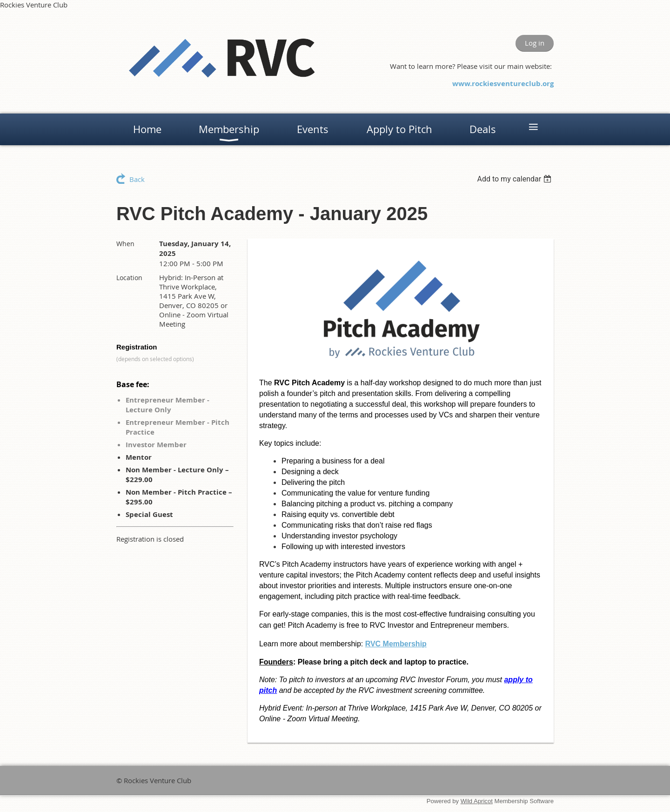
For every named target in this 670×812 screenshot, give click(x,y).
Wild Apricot (477, 801)
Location (129, 278)
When (125, 244)
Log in (535, 43)
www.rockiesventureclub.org (503, 84)
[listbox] (515, 179)
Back (137, 179)
